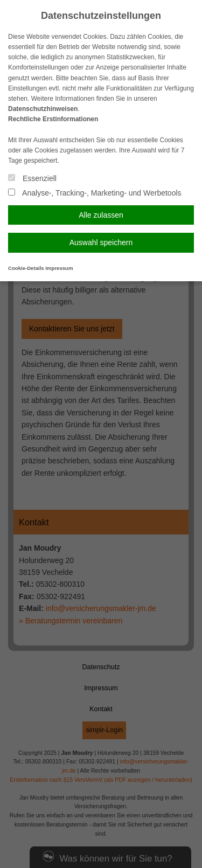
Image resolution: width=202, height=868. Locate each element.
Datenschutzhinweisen (43, 109)
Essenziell (32, 178)
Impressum (59, 268)
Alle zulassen (101, 215)
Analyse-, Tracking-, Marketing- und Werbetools (95, 193)
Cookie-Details (26, 268)
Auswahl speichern (101, 242)
